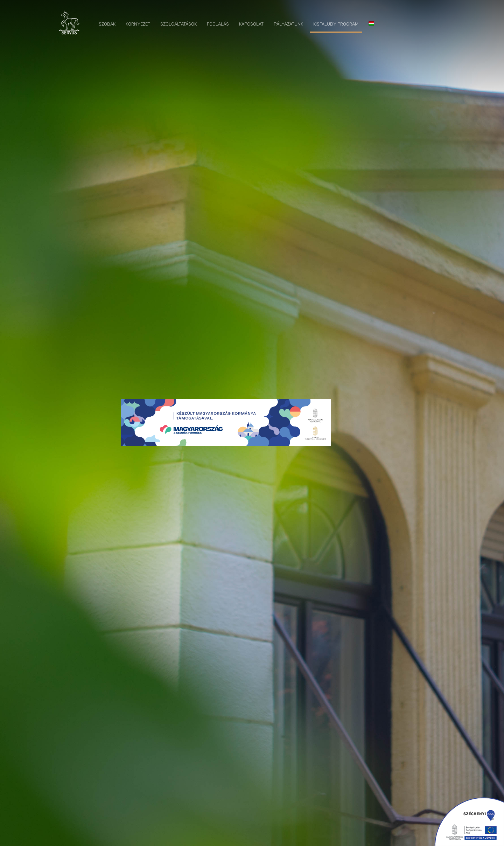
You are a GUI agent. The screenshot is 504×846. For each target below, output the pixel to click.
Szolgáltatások (178, 24)
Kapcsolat (251, 24)
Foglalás (218, 24)
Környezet (138, 24)
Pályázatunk (288, 24)
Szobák (107, 24)
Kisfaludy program (336, 24)
